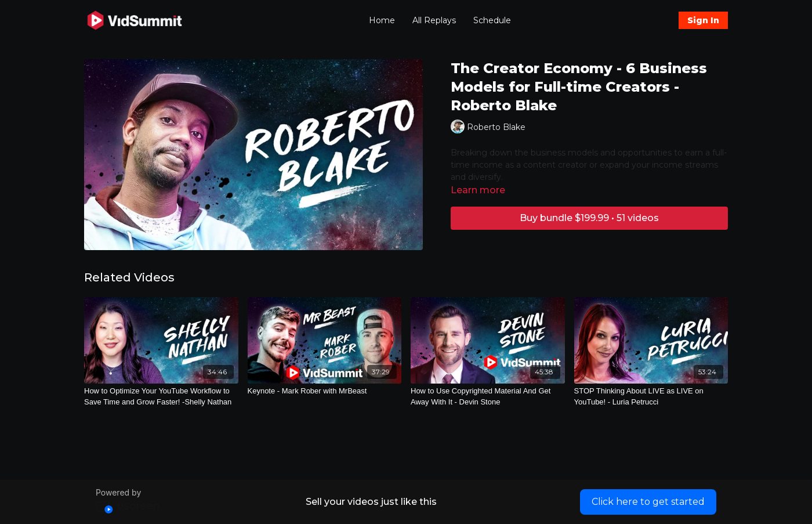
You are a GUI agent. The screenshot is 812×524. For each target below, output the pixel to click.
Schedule (492, 20)
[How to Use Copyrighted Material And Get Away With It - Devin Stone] (488, 397)
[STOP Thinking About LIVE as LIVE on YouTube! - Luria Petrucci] (651, 397)
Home (382, 20)
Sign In (703, 20)
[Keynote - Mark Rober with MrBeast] (325, 391)
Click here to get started (648, 502)
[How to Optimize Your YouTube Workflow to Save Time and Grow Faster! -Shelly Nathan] (161, 397)
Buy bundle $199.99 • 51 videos (589, 218)
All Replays (434, 20)
